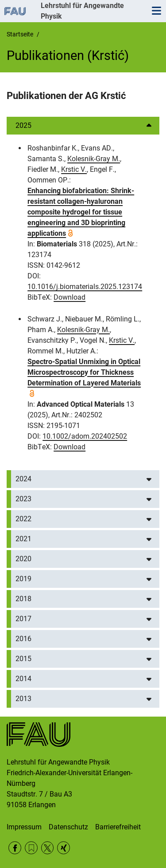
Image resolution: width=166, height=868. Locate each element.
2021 (23, 539)
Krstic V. (74, 169)
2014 (23, 679)
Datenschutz (68, 827)
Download (69, 297)
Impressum (24, 827)
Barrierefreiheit (118, 827)
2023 (23, 499)
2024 (23, 479)
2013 (23, 699)
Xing (64, 848)
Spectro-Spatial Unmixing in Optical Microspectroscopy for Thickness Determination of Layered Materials (84, 372)
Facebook (15, 848)
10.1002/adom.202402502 (85, 436)
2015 (23, 659)
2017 (23, 619)
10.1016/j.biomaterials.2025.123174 (85, 287)
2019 (23, 579)
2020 (23, 559)
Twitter (48, 848)
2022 (23, 519)
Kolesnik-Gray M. (94, 159)
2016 (23, 639)
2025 (23, 125)
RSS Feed (31, 848)
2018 (23, 599)
